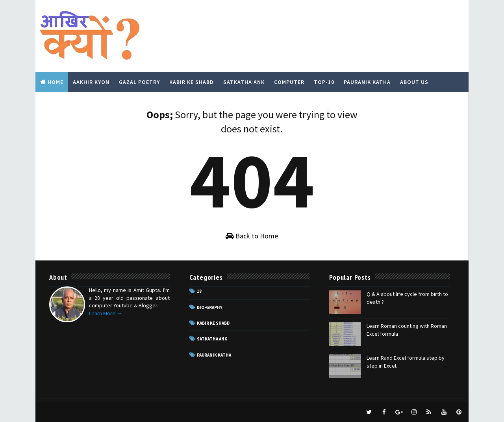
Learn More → (106, 313)
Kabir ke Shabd (213, 323)
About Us (414, 82)
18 (199, 291)
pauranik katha (214, 355)
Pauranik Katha (367, 82)
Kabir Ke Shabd (192, 82)
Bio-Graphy (210, 307)
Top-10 (324, 82)
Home (56, 82)
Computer (289, 82)
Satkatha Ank (244, 82)
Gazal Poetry (139, 82)
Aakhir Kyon (91, 82)
